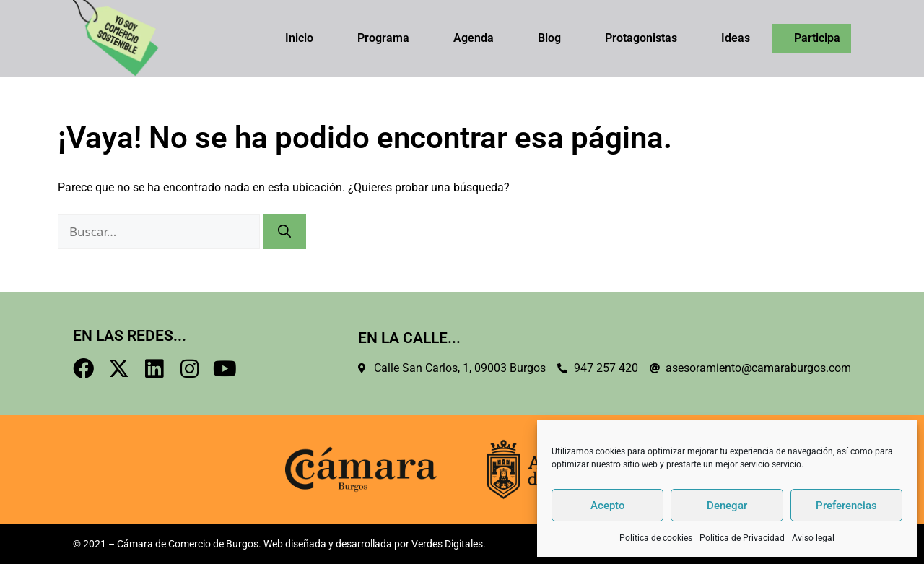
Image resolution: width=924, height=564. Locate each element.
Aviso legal (813, 538)
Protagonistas (641, 38)
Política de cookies (656, 538)
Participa (817, 38)
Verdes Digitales (447, 544)
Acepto (608, 506)
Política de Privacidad (742, 538)
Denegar (727, 506)
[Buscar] (284, 231)
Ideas (736, 38)
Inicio (299, 38)
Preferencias (846, 506)
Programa (383, 38)
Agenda (474, 38)
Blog (549, 38)
